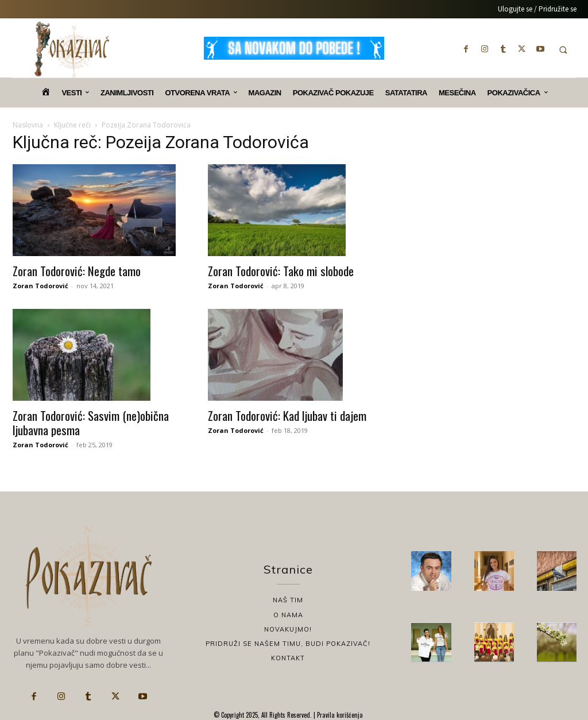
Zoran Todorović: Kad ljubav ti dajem (287, 415)
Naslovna (28, 125)
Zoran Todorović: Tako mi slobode (281, 271)
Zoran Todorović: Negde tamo (77, 271)
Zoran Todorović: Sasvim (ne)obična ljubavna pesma (91, 423)
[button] (563, 50)
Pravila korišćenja (339, 715)
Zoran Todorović (40, 286)
